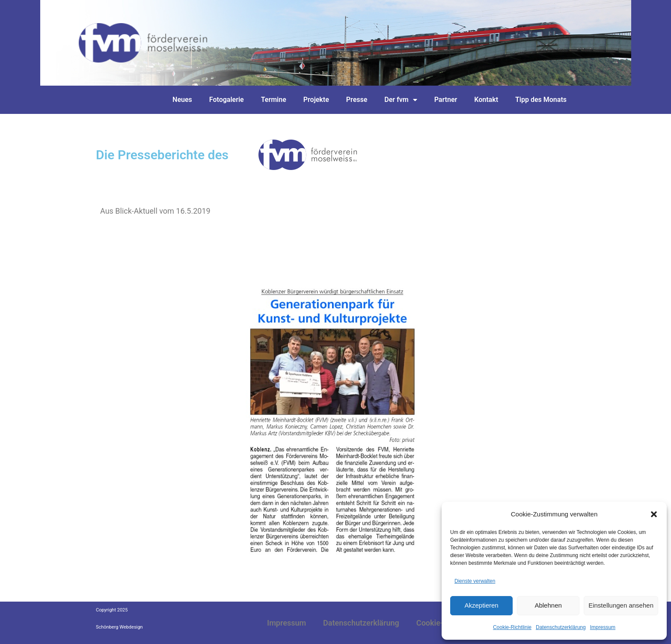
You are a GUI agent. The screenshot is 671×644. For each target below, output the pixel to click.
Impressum (603, 627)
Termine (274, 100)
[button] (654, 514)
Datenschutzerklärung (561, 627)
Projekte (316, 100)
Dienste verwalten (475, 581)
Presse (357, 100)
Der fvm (401, 100)
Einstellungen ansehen (621, 605)
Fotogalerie (227, 100)
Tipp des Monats (541, 100)
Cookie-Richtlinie (512, 627)
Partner (446, 100)
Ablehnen (548, 605)
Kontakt (486, 100)
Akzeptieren (481, 605)
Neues (182, 100)
